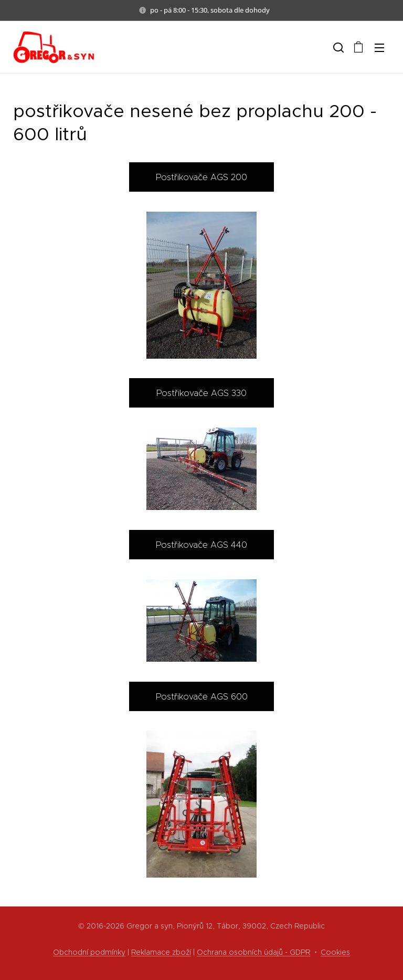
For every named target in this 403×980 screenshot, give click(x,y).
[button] (337, 47)
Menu (379, 48)
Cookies (335, 952)
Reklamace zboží (161, 952)
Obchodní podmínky (89, 952)
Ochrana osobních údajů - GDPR (253, 952)
